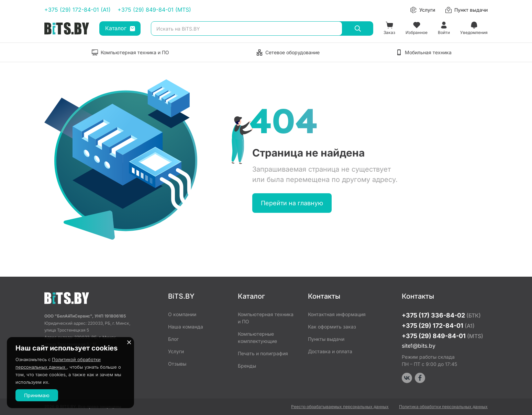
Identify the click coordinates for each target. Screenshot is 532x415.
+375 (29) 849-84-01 (442, 336)
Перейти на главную (292, 203)
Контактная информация (337, 314)
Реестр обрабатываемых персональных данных (340, 407)
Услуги (176, 351)
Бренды (247, 366)
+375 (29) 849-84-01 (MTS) (154, 10)
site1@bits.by (419, 346)
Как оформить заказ (332, 327)
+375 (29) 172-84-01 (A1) (77, 10)
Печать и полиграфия (263, 353)
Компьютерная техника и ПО (266, 318)
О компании (182, 314)
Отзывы (177, 364)
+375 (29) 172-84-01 (438, 326)
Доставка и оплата (330, 351)
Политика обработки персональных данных (443, 407)
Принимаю (37, 395)
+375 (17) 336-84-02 (441, 315)
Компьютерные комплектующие (257, 337)
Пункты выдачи (326, 339)
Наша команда (186, 327)
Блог (173, 339)
